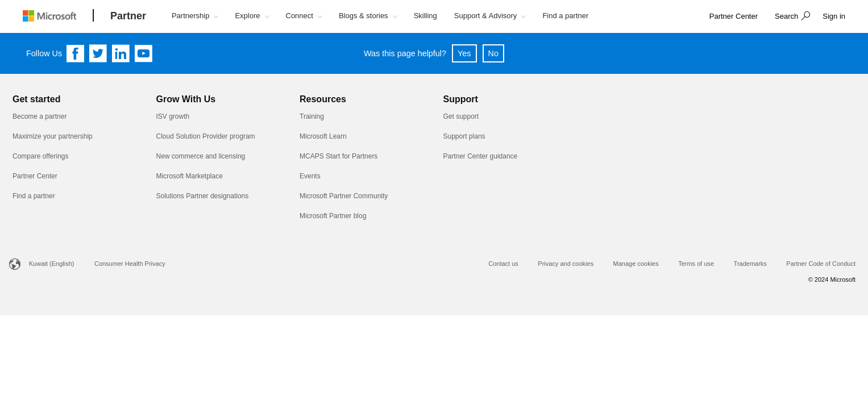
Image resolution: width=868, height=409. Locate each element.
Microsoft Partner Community (344, 196)
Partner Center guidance (481, 156)
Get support (461, 116)
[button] (791, 17)
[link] (734, 17)
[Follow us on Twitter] (98, 53)
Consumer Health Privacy (130, 264)
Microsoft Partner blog (333, 216)
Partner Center (35, 176)
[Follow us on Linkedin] (121, 53)
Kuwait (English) (51, 264)
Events (310, 176)
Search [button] (786, 16)
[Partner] (128, 16)
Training (312, 116)
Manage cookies (636, 264)
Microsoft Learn (323, 136)
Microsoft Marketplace (190, 176)
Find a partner (34, 196)
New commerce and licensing (201, 156)
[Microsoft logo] (58, 16)
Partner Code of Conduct (821, 264)
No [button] (493, 53)
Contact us (503, 264)
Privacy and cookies (566, 264)
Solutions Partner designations (203, 196)
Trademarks (750, 264)
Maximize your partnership (53, 136)
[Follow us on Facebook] (76, 53)
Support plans (464, 136)
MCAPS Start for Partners (339, 156)
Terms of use (696, 264)
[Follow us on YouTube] (144, 53)
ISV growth (173, 116)
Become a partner (40, 116)
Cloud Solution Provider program (206, 136)
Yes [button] (464, 53)
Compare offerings (41, 156)
